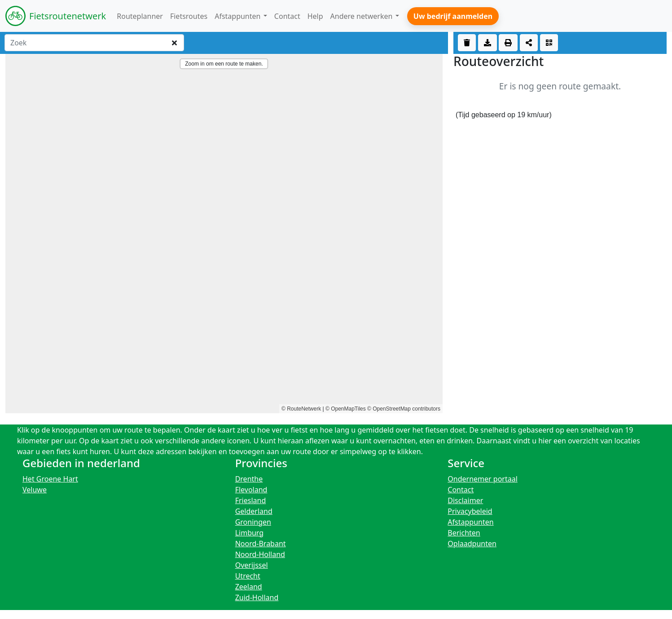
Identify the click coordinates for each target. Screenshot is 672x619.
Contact (461, 490)
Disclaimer (465, 500)
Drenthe (249, 479)
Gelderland (254, 511)
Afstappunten (470, 522)
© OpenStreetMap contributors (404, 409)
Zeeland (249, 587)
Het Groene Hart (50, 479)
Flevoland (251, 490)
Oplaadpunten (472, 544)
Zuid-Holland (257, 597)
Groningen (253, 522)
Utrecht (248, 576)
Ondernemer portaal (483, 479)
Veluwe (35, 490)
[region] (224, 234)
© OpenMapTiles (346, 409)
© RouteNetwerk (301, 409)
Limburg (250, 533)
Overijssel (252, 565)
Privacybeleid (470, 511)
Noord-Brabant (261, 544)
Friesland (251, 500)
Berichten (464, 533)
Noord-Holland (260, 554)
